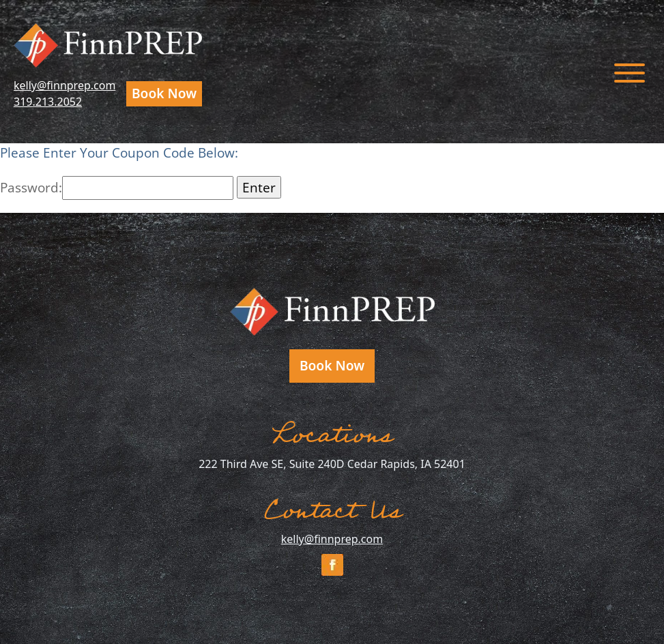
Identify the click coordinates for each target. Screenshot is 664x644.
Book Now (164, 93)
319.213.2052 (48, 102)
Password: (117, 187)
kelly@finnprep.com (64, 85)
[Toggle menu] (630, 72)
